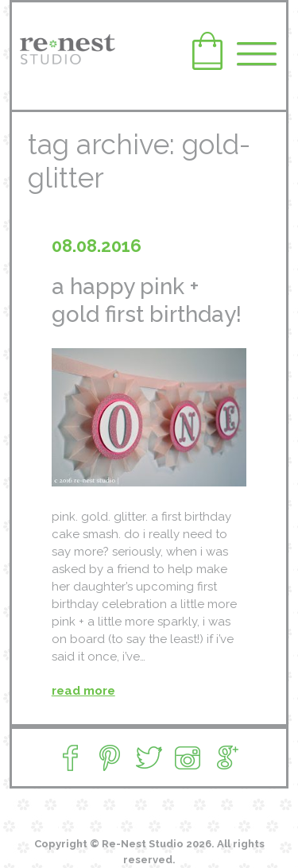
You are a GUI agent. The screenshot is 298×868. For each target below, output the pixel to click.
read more (83, 691)
